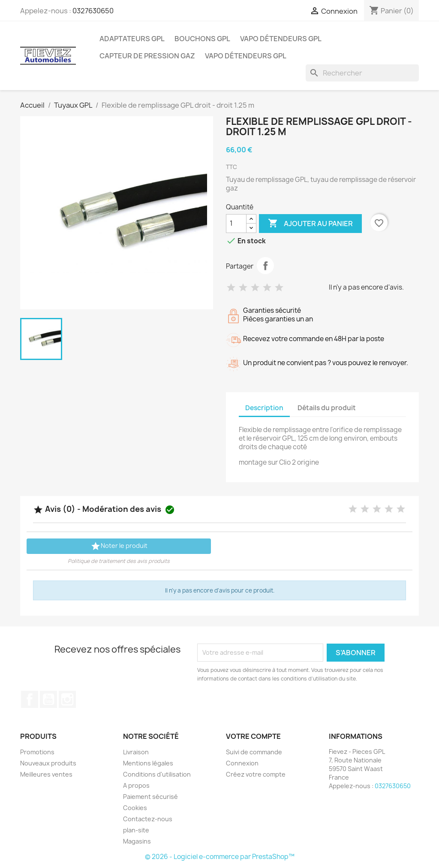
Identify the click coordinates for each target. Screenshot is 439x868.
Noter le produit (119, 546)
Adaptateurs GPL (132, 39)
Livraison (136, 752)
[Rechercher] (362, 73)
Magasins (137, 841)
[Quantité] (236, 224)
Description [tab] (264, 408)
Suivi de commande (254, 752)
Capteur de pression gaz (147, 56)
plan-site (136, 830)
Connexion (242, 763)
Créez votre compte (256, 774)
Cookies (135, 808)
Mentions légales (148, 763)
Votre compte (253, 736)
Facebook (30, 699)
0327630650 (93, 11)
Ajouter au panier (310, 224)
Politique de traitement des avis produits (119, 561)
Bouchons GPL (202, 39)
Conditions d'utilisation (157, 774)
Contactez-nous (148, 819)
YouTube (48, 699)
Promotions (37, 752)
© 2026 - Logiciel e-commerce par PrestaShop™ (220, 857)
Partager (265, 266)
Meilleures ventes (46, 774)
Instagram (67, 699)
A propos (136, 785)
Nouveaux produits (48, 763)
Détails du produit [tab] (327, 408)
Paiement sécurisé (150, 797)
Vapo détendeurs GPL (281, 39)
